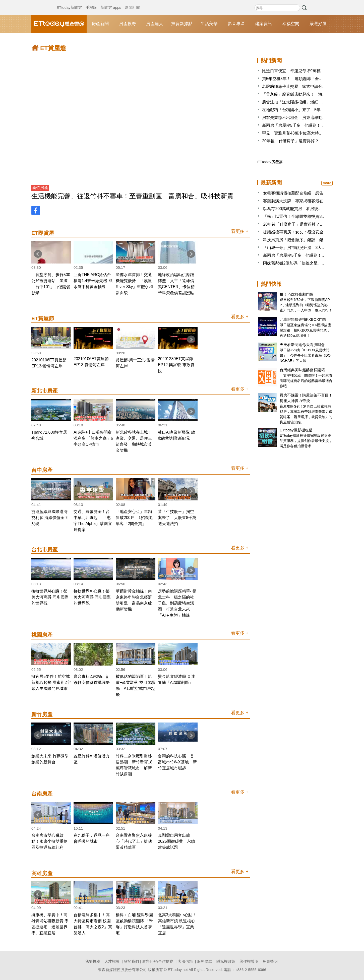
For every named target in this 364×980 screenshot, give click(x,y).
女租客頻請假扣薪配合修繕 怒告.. (294, 193)
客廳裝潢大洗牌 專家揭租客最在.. (294, 201)
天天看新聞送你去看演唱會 (302, 345)
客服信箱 (185, 961)
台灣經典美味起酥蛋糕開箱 (302, 370)
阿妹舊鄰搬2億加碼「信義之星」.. (293, 263)
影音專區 (236, 24)
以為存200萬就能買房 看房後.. (292, 209)
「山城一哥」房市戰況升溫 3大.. (293, 248)
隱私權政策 (226, 961)
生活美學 (209, 24)
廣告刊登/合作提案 (158, 961)
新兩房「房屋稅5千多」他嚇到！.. (292, 125)
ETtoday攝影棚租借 (296, 430)
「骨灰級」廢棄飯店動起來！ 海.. (293, 94)
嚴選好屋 (318, 24)
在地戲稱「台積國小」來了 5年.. (292, 110)
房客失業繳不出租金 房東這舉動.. (293, 118)
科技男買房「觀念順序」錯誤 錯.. (294, 240)
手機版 (91, 3)
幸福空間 (291, 24)
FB (36, 210)
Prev (38, 254)
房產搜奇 (128, 24)
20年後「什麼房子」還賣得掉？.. (292, 141)
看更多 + (240, 231)
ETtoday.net (178, 970)
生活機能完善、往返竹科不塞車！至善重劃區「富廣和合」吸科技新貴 (133, 196)
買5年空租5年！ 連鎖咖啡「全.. (292, 79)
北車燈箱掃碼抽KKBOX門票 (303, 319)
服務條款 (205, 961)
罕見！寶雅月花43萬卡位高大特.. (292, 133)
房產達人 (155, 24)
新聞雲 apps (111, 3)
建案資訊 (264, 24)
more (327, 183)
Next (191, 254)
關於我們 (131, 961)
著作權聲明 (249, 961)
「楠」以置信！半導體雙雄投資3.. (293, 216)
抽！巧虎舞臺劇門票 (297, 294)
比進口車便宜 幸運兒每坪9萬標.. (292, 71)
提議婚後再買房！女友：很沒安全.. (294, 232)
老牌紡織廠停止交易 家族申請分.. (293, 86)
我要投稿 (93, 961)
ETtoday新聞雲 (69, 3)
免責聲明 (270, 961)
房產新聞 (100, 24)
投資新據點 (182, 24)
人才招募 (112, 961)
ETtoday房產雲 (59, 24)
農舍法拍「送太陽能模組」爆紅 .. (293, 102)
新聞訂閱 (133, 3)
